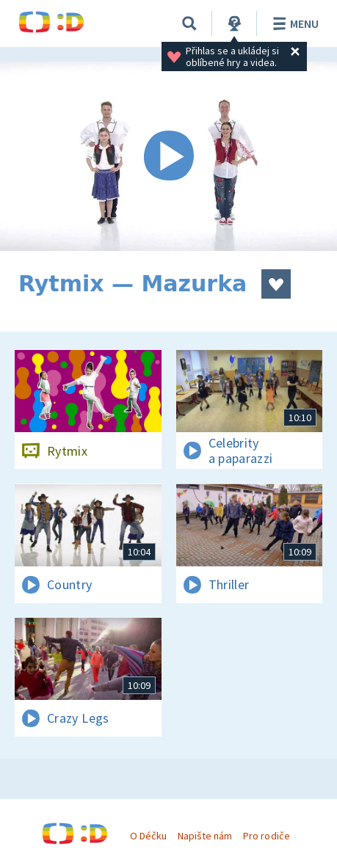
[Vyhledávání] (189, 23)
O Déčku (148, 836)
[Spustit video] (168, 156)
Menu (293, 23)
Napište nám (205, 836)
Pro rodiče (266, 836)
